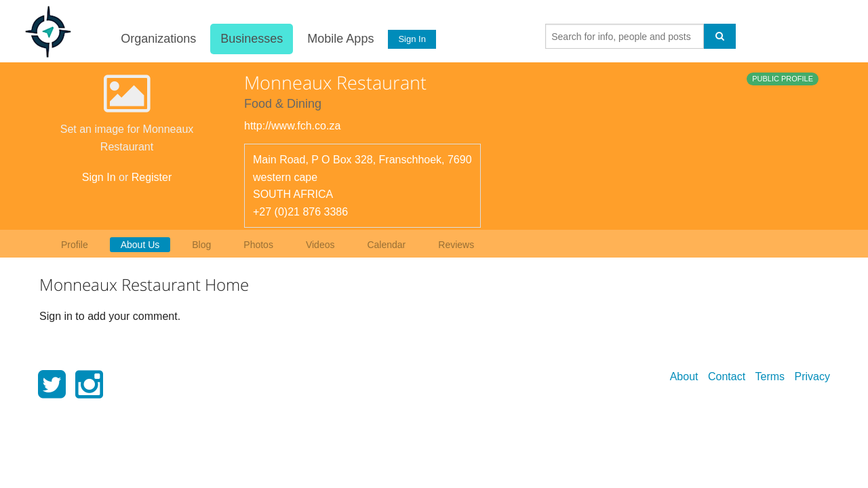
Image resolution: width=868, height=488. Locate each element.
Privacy (812, 377)
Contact (727, 377)
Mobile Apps (340, 39)
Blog (201, 245)
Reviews (456, 245)
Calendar (386, 245)
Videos (320, 245)
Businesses (251, 39)
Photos (258, 245)
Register (152, 177)
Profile (75, 245)
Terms (770, 377)
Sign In (412, 39)
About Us (140, 245)
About (684, 377)
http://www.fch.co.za (292, 126)
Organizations (158, 39)
